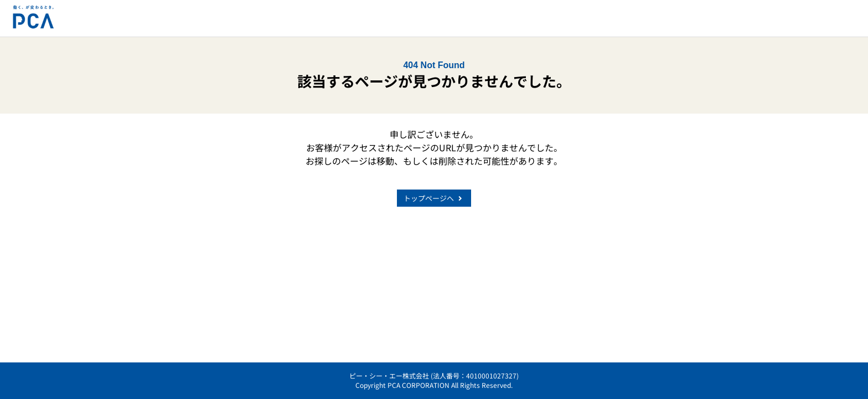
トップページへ (434, 198)
